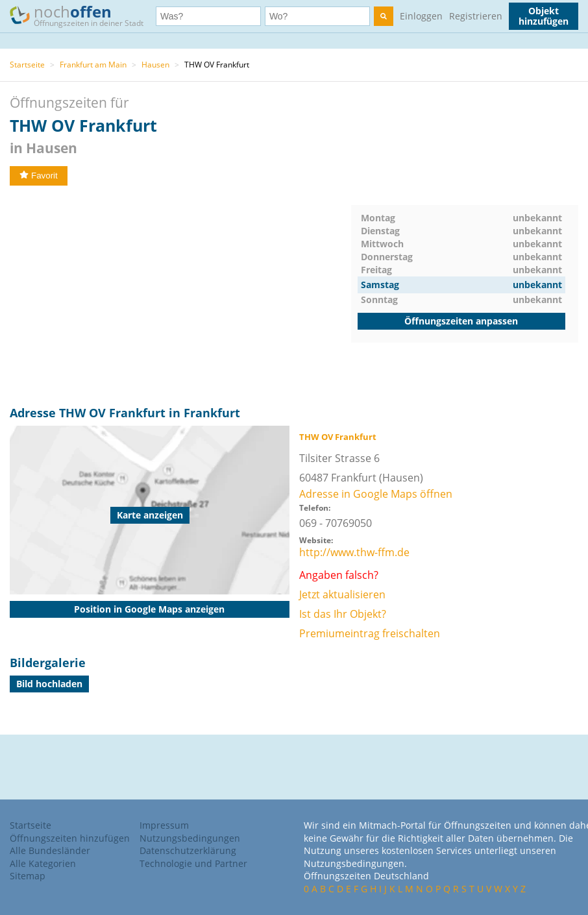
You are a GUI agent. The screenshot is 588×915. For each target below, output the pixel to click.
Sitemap (28, 876)
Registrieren (476, 16)
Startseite (27, 65)
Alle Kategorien (43, 863)
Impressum (164, 825)
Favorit (39, 176)
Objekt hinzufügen (544, 16)
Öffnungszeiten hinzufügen (70, 838)
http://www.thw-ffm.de (354, 552)
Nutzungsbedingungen (190, 838)
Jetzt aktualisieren (342, 594)
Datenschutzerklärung (188, 850)
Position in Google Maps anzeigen (149, 609)
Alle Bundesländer (50, 850)
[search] (384, 16)
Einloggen (421, 16)
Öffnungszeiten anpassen (461, 321)
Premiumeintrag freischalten (370, 633)
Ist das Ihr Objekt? (343, 614)
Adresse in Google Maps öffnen (376, 494)
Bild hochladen (49, 684)
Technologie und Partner (193, 863)
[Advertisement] (180, 296)
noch (83, 15)
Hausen (155, 65)
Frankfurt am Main (93, 65)
